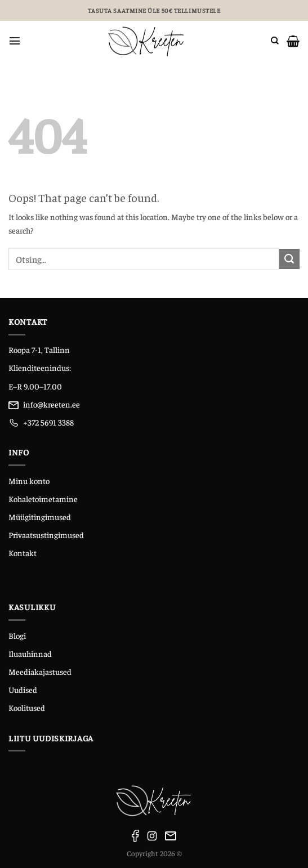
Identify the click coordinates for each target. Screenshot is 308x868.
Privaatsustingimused (46, 535)
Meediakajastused (40, 672)
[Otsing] (275, 41)
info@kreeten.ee (52, 404)
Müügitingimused (40, 517)
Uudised (23, 690)
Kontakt (23, 553)
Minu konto (29, 481)
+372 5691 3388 (48, 422)
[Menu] (15, 41)
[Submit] (289, 259)
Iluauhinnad (30, 654)
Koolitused (27, 708)
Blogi (17, 636)
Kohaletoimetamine (43, 499)
